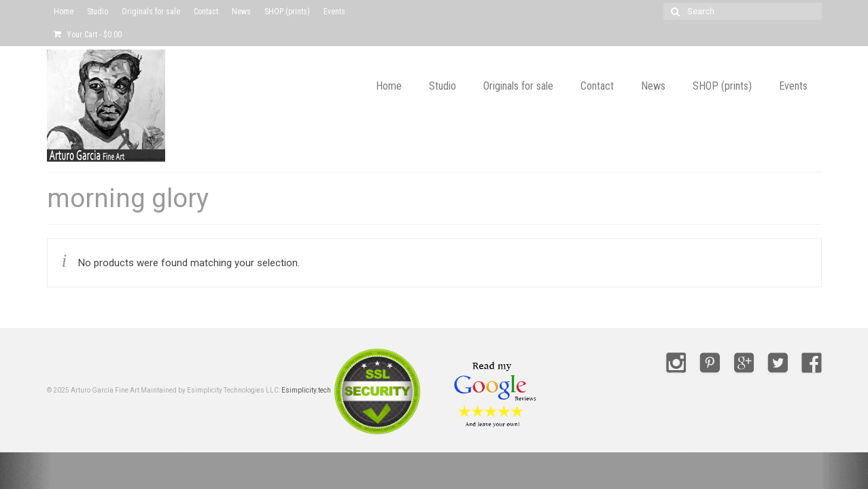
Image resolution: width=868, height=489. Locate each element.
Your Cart (88, 35)
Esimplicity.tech (306, 390)
